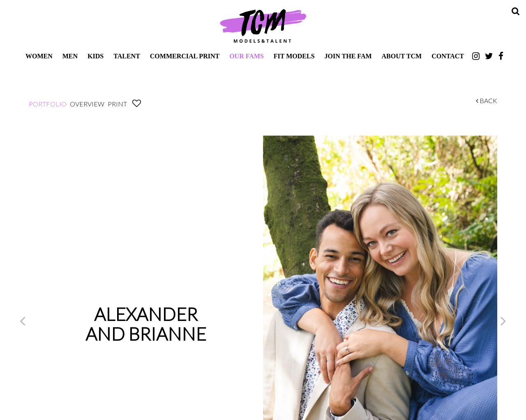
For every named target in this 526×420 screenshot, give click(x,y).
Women (39, 56)
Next (503, 321)
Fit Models (294, 56)
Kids (96, 56)
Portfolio (48, 104)
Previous (23, 321)
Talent (127, 56)
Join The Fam (348, 56)
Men (70, 56)
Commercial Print (185, 56)
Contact (448, 56)
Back (487, 100)
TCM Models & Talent (263, 25)
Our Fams (247, 56)
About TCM (402, 56)
